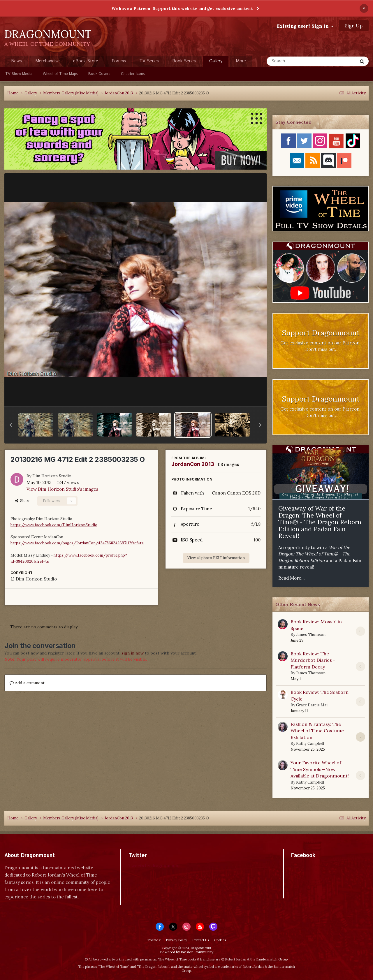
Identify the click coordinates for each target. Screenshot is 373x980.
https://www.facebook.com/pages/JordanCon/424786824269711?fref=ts (77, 543)
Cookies (220, 940)
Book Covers (99, 74)
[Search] (297, 61)
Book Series (184, 61)
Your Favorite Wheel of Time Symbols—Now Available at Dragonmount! (320, 769)
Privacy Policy (176, 940)
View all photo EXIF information (216, 558)
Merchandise (47, 61)
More (241, 61)
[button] (11, 425)
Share (23, 501)
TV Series (149, 61)
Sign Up (354, 26)
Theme (154, 940)
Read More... (292, 578)
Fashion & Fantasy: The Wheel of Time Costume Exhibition (317, 731)
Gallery (216, 62)
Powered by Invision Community (187, 952)
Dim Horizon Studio (52, 476)
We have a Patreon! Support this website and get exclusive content (182, 8)
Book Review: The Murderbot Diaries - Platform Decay (313, 660)
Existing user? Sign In (305, 26)
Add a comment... (28, 683)
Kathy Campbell (310, 744)
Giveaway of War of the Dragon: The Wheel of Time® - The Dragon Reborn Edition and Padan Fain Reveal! (320, 522)
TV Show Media (19, 74)
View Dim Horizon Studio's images (62, 489)
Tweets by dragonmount (154, 866)
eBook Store (86, 61)
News (16, 61)
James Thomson (311, 635)
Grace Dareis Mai (312, 705)
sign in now (133, 653)
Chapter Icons (133, 74)
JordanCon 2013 (193, 464)
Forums (119, 61)
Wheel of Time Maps (60, 74)
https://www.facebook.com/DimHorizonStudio (54, 525)
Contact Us (201, 940)
